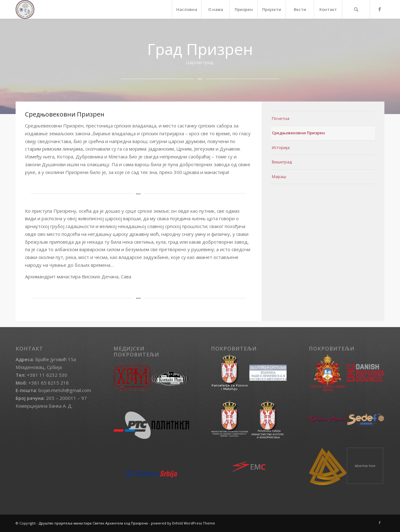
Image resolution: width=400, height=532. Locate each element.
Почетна (281, 118)
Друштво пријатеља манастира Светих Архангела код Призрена (93, 523)
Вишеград (282, 162)
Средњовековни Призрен (298, 133)
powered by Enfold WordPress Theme (183, 523)
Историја (281, 147)
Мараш (279, 177)
